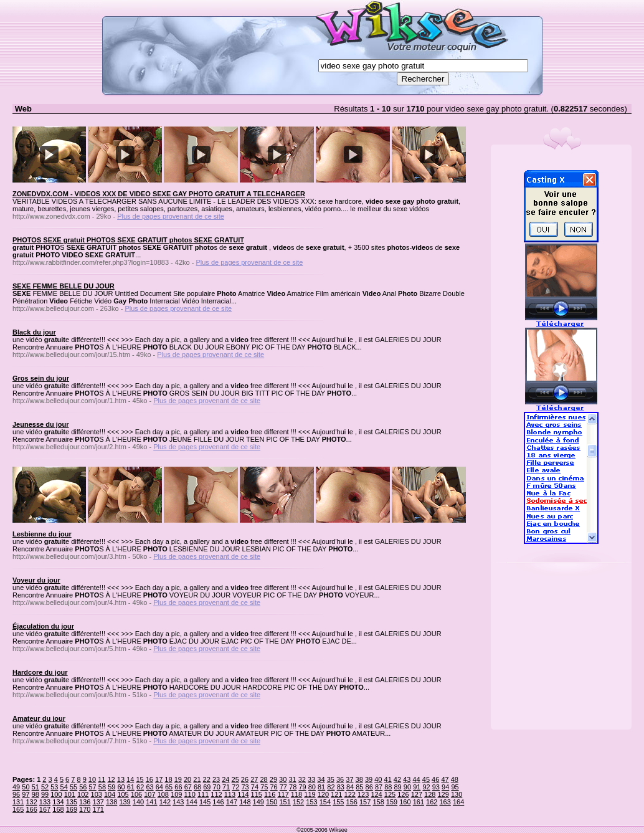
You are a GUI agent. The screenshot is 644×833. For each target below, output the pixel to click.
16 (149, 779)
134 (58, 802)
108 (163, 794)
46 (435, 779)
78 (293, 787)
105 (123, 794)
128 (430, 794)
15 (140, 779)
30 (283, 779)
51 (36, 787)
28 (263, 779)
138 (111, 802)
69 (207, 787)
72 (235, 787)
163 (445, 802)
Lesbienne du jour (42, 534)
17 (159, 779)
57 (93, 787)
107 (149, 794)
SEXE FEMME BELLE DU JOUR (64, 286)
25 (235, 779)
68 (197, 787)
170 (85, 809)
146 (218, 802)
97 (26, 794)
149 (258, 802)
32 (302, 779)
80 (312, 787)
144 (191, 802)
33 (311, 779)
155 (338, 802)
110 (189, 794)
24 (225, 779)
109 (176, 794)
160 (405, 802)
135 (72, 802)
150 (272, 802)
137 (98, 802)
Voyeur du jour (36, 580)
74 (255, 787)
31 (292, 779)
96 (16, 794)
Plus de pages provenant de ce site (171, 216)
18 (168, 779)
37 (349, 779)
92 (426, 787)
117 (283, 794)
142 (165, 802)
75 (264, 787)
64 (159, 787)
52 (45, 787)
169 (72, 809)
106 (136, 794)
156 (352, 802)
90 (407, 787)
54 (64, 787)
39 (369, 779)
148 (245, 802)
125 (390, 794)
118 (296, 794)
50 (26, 787)
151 (285, 802)
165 (18, 809)
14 (130, 779)
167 (45, 809)
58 (102, 787)
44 (416, 779)
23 (216, 779)
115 (257, 794)
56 (83, 787)
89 (398, 787)
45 (426, 779)
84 (350, 787)
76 (273, 787)
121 (336, 794)
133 (45, 802)
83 (341, 787)
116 (270, 794)
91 (417, 787)
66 (178, 787)
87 (379, 787)
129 (443, 794)
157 (365, 802)
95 (455, 787)
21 (197, 779)
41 (388, 779)
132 (31, 802)
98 (36, 794)
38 (359, 779)
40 (378, 779)
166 (31, 809)
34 (321, 779)
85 (359, 787)
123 (363, 794)
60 (121, 787)
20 (187, 779)
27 (254, 779)
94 (445, 787)
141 (151, 802)
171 (98, 809)
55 (73, 787)
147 (232, 802)
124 (376, 794)
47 (445, 779)
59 (111, 787)
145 (205, 802)
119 (310, 794)
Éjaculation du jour (43, 626)
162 (432, 802)
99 (45, 794)
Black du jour (34, 332)
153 (311, 802)
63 (149, 787)
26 (245, 779)
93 (436, 787)
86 (369, 787)
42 (397, 779)
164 (458, 802)
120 (323, 794)
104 (110, 794)
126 (403, 794)
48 (455, 779)
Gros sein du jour (41, 378)
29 (273, 779)
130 (457, 794)
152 (298, 802)
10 (92, 779)
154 (325, 802)
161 (419, 802)
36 (340, 779)
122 (350, 794)
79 (302, 787)
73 (245, 787)
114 (243, 794)
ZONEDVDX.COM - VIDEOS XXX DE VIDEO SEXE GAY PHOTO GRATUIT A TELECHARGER (159, 194)
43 (407, 779)
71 (226, 787)
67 (188, 787)
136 (85, 802)
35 (331, 779)
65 (169, 787)
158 (378, 802)
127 (417, 794)
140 (138, 802)
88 (388, 787)
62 (140, 787)
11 (102, 779)
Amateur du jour (39, 718)
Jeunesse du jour (40, 424)
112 (216, 794)
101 (70, 794)
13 (121, 779)
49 (16, 787)
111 (203, 794)
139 (125, 802)
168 (58, 809)
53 (54, 787)
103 (97, 794)
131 (18, 802)
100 (56, 794)
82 (331, 787)
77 (283, 787)
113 (230, 794)
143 (178, 802)
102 (83, 794)
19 (178, 779)
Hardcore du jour (40, 672)
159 (392, 802)
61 (131, 787)
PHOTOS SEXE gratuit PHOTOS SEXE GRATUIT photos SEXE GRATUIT (128, 240)
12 (111, 779)
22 (207, 779)
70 (217, 787)
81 (321, 787)
